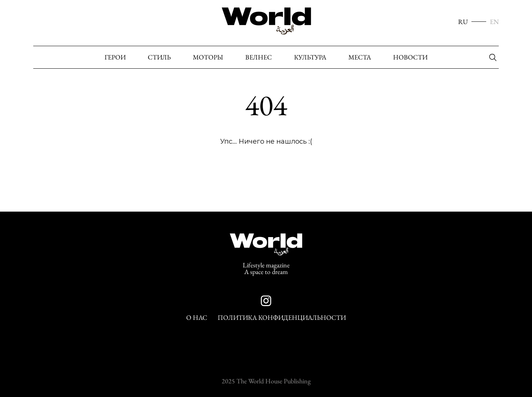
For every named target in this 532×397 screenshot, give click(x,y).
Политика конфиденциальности (282, 318)
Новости (410, 57)
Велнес (259, 57)
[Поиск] (491, 58)
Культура (310, 57)
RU (463, 22)
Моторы (208, 57)
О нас (197, 318)
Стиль (159, 57)
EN (494, 22)
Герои (115, 57)
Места (360, 57)
